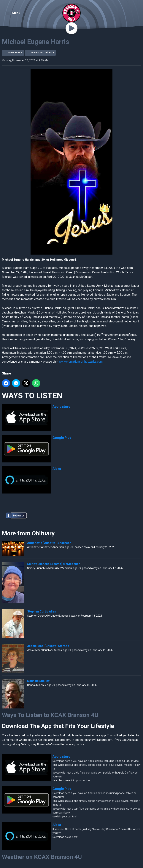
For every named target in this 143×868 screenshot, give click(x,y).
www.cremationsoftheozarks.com (81, 362)
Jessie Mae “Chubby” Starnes (48, 646)
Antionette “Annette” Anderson (49, 543)
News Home (15, 53)
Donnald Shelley (38, 681)
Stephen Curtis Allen (42, 611)
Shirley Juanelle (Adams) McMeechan (54, 564)
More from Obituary (42, 53)
